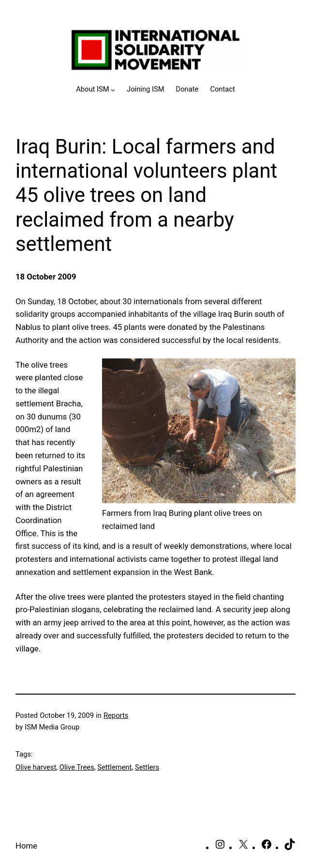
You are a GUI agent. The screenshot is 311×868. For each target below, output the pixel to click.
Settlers (147, 767)
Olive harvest (36, 767)
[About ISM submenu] (96, 90)
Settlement (114, 767)
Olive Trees (77, 767)
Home (26, 846)
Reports (116, 715)
